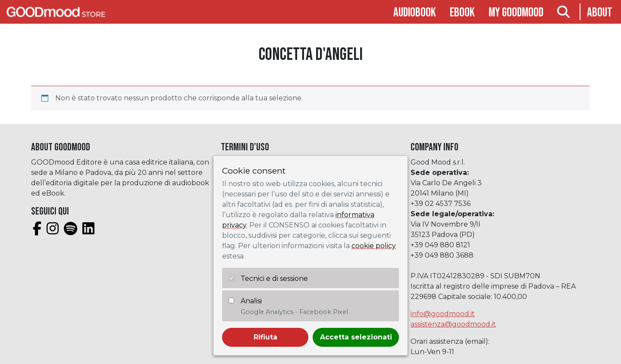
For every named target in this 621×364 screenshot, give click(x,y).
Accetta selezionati (356, 337)
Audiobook (415, 13)
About (600, 13)
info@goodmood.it (443, 314)
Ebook (462, 13)
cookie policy (374, 246)
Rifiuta (265, 337)
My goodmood (516, 13)
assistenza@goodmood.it (453, 324)
